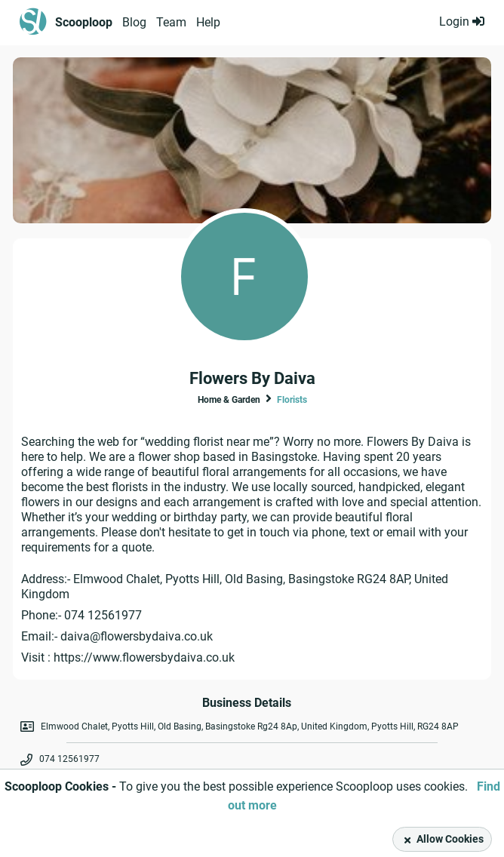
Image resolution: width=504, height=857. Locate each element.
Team (171, 22)
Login (462, 22)
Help (208, 22)
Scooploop (84, 22)
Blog (134, 22)
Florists (292, 400)
